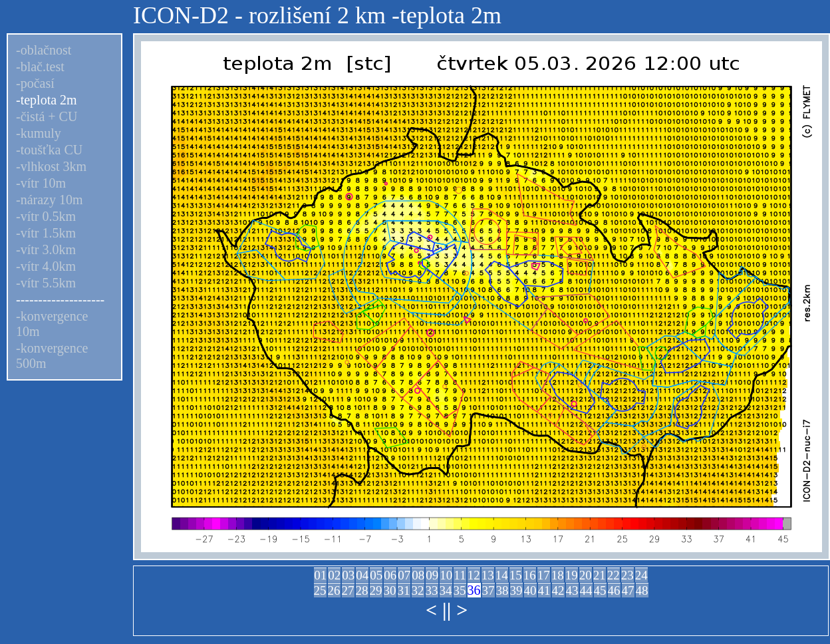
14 (502, 575)
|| (447, 610)
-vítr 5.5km (46, 283)
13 (488, 575)
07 (404, 575)
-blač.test (40, 67)
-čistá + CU (47, 116)
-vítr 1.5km (46, 233)
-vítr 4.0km (46, 266)
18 (558, 575)
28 (362, 590)
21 (600, 575)
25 (320, 590)
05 (376, 575)
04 (362, 575)
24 (641, 575)
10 (446, 575)
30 (390, 590)
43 (572, 590)
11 (460, 575)
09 (432, 575)
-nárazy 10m (50, 200)
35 (460, 590)
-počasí (35, 83)
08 (418, 575)
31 (404, 590)
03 (348, 575)
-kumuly (39, 133)
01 (320, 575)
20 (586, 575)
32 (418, 590)
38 (502, 590)
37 (488, 590)
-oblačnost (44, 50)
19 (572, 575)
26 (334, 590)
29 (376, 590)
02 (334, 575)
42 (558, 590)
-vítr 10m (41, 183)
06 (390, 575)
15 (516, 575)
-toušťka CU (49, 150)
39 (516, 590)
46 (614, 590)
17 (544, 575)
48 (642, 590)
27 (348, 590)
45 (600, 590)
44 (586, 590)
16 (530, 575)
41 (544, 590)
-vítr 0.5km (46, 216)
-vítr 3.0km (46, 249)
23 (627, 575)
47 (628, 590)
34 (446, 590)
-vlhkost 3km (51, 166)
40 (530, 590)
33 (432, 590)
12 (474, 575)
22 (614, 575)
